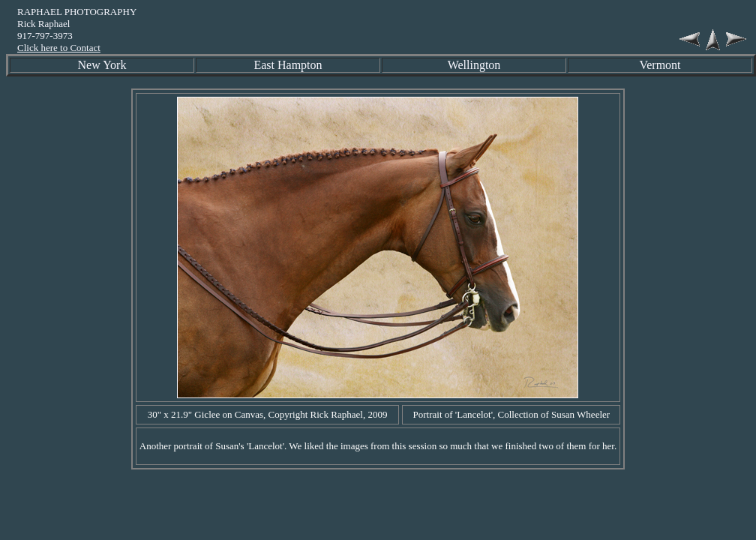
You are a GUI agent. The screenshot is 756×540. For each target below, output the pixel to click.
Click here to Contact (59, 48)
